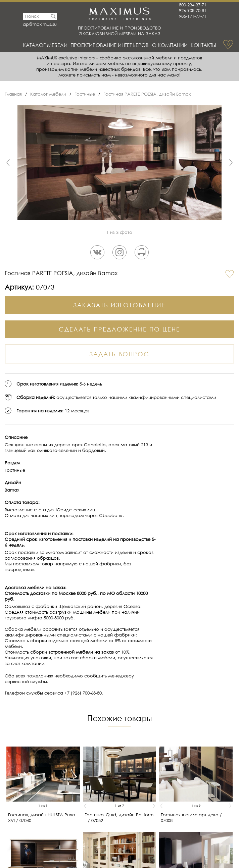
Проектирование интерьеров (110, 45)
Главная (13, 94)
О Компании (170, 45)
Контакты (203, 45)
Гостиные (85, 94)
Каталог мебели (45, 45)
